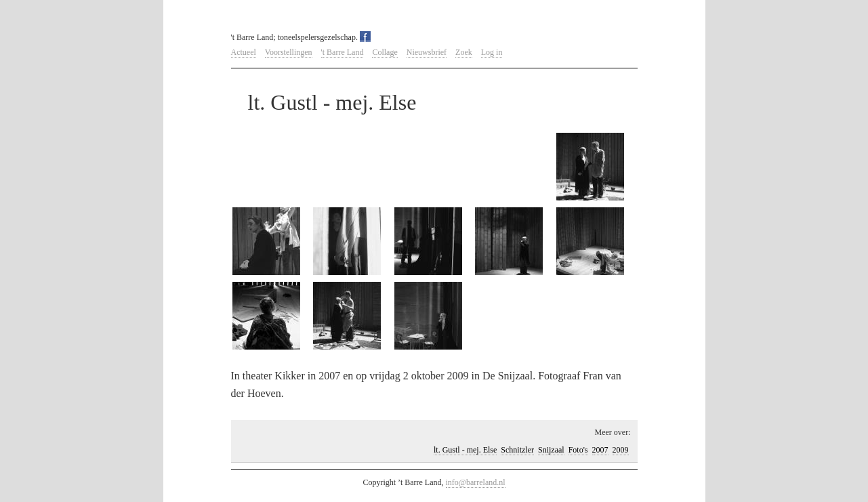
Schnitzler (517, 450)
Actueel (244, 52)
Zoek (464, 52)
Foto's (578, 450)
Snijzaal (551, 450)
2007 (600, 450)
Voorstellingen (289, 52)
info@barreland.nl (476, 482)
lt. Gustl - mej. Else (465, 450)
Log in (492, 52)
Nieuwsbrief (427, 52)
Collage (385, 52)
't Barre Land (343, 52)
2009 (621, 450)
